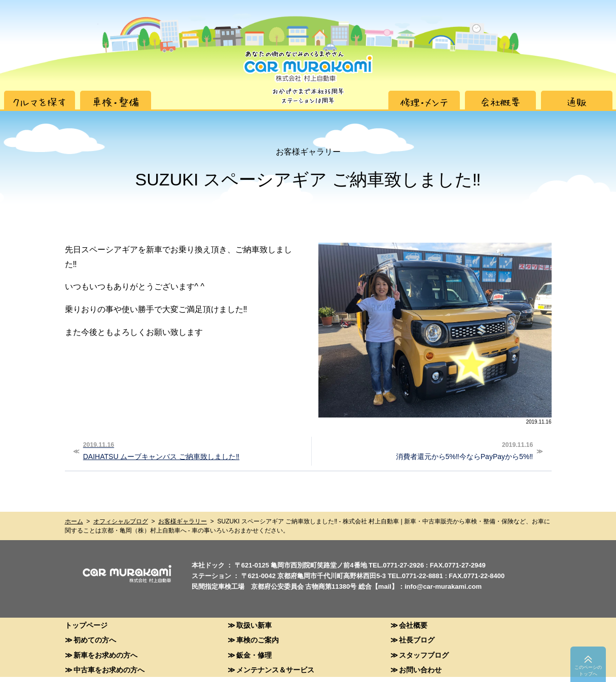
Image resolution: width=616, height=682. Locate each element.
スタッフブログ (424, 655)
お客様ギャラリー (183, 521)
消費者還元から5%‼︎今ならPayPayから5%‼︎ (424, 450)
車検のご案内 (258, 640)
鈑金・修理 (254, 655)
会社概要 (413, 625)
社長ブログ (417, 640)
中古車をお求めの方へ (109, 670)
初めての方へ (95, 640)
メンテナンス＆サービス (275, 670)
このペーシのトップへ (588, 671)
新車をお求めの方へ (105, 655)
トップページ (86, 625)
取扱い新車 (254, 625)
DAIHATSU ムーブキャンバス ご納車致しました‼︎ (193, 450)
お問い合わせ (420, 670)
